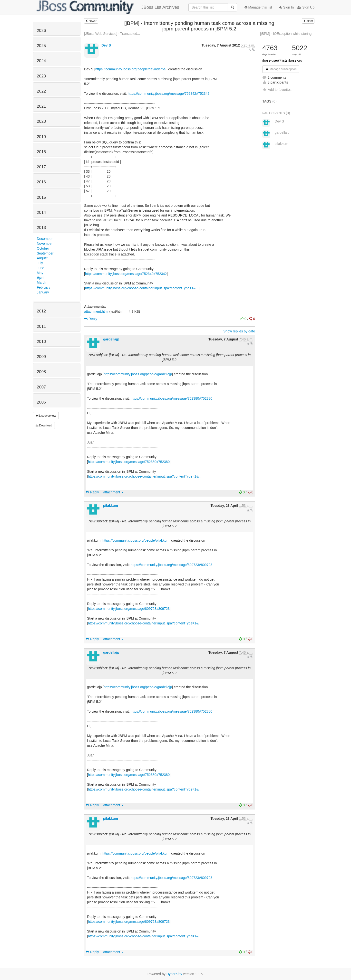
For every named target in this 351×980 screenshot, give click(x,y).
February (44, 287)
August (42, 258)
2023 (41, 76)
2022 (41, 91)
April (41, 278)
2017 (41, 167)
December (45, 239)
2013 (41, 228)
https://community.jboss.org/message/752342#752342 (169, 94)
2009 (41, 357)
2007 (41, 387)
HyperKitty (174, 974)
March (42, 283)
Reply (91, 319)
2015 (41, 197)
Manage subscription (281, 69)
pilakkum (111, 506)
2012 (41, 311)
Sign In (287, 7)
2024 (41, 61)
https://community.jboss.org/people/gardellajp (138, 374)
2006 (41, 402)
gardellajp (111, 339)
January (43, 292)
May (40, 273)
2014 (41, 212)
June (40, 268)
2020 (41, 121)
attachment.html (96, 311)
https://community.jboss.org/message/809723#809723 (171, 565)
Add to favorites (277, 90)
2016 (41, 182)
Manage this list (258, 7)
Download (44, 425)
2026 (41, 31)
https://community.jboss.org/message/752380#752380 (171, 398)
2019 (41, 137)
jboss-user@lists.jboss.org (282, 60)
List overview (46, 416)
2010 (41, 342)
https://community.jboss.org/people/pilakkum (136, 540)
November (45, 244)
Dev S (106, 45)
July (40, 263)
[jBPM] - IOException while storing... (287, 34)
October (43, 248)
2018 (41, 152)
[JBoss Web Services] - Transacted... (112, 34)
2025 (41, 46)
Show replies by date (239, 331)
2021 (41, 106)
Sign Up (306, 7)
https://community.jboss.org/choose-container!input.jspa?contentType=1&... (142, 288)
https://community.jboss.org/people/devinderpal (131, 69)
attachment (113, 492)
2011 (41, 326)
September (45, 253)
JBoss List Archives (108, 7)
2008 (41, 372)
